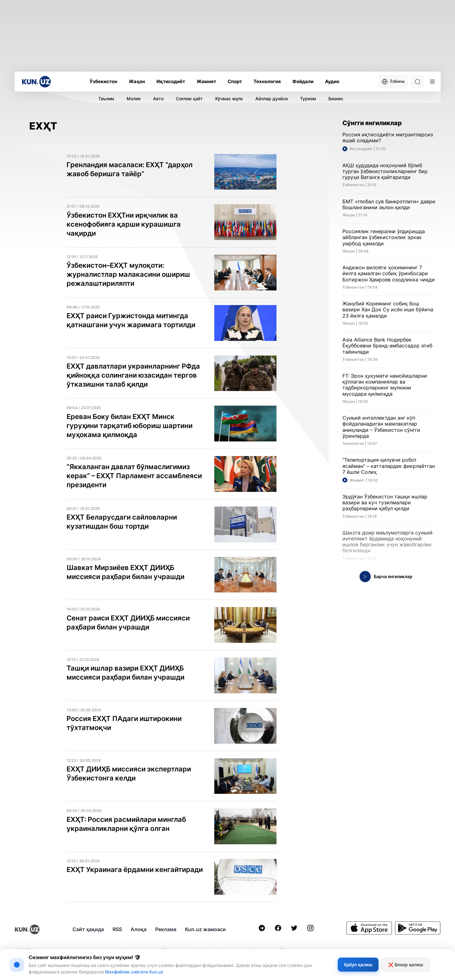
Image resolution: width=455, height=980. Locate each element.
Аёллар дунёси (272, 99)
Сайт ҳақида (88, 929)
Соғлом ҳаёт (189, 99)
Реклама (166, 929)
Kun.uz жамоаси (205, 929)
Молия (134, 99)
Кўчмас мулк (229, 99)
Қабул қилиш (358, 965)
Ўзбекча (393, 82)
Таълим (106, 99)
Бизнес (336, 99)
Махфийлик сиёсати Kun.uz (134, 972)
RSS (117, 929)
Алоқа (139, 929)
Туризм (308, 99)
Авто (158, 99)
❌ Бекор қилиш (406, 965)
